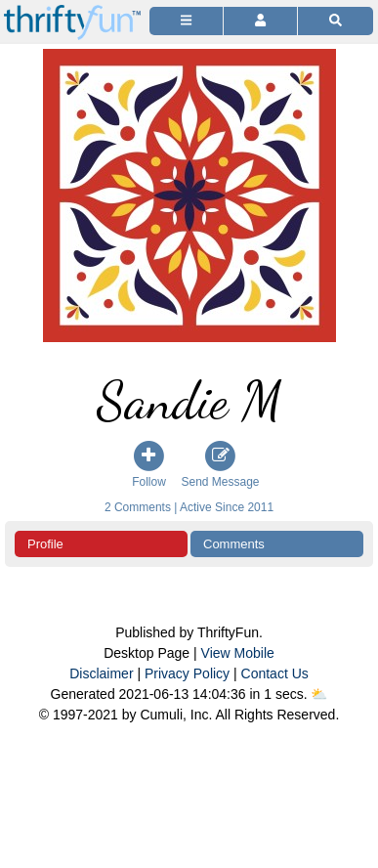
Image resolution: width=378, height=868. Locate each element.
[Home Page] (72, 11)
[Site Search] (336, 21)
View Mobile (238, 653)
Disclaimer (101, 673)
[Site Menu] (186, 21)
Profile (45, 544)
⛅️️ (319, 694)
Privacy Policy (187, 673)
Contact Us (275, 673)
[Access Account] (260, 21)
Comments (234, 544)
